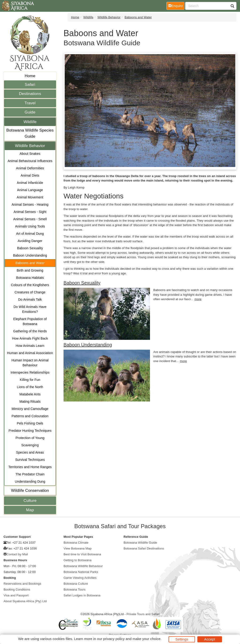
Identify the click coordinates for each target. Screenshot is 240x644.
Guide (30, 112)
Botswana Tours (75, 589)
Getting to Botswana (77, 560)
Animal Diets (30, 175)
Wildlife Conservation (30, 491)
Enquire (176, 6)
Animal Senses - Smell (30, 219)
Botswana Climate (76, 543)
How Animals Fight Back (30, 338)
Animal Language (30, 190)
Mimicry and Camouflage (30, 409)
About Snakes (30, 154)
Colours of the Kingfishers (30, 285)
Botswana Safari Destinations (144, 548)
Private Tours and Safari (143, 614)
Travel (30, 103)
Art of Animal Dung (30, 234)
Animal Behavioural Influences (30, 161)
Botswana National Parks (81, 572)
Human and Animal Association (30, 353)
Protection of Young (30, 438)
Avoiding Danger (30, 241)
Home (30, 76)
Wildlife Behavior (30, 146)
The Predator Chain (30, 474)
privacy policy (114, 639)
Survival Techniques (30, 460)
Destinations (30, 94)
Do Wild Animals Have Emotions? (30, 309)
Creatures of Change (30, 292)
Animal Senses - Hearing (30, 205)
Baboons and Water (30, 263)
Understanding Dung (30, 481)
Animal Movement (30, 197)
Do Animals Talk (30, 299)
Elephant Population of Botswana (30, 321)
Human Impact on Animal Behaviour (30, 363)
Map (30, 510)
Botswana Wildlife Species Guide (30, 133)
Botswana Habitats (30, 278)
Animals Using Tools (30, 226)
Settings (182, 639)
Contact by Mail (17, 554)
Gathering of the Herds (30, 331)
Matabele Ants (30, 394)
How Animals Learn (30, 346)
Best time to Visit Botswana (82, 554)
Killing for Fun (30, 380)
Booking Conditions (17, 589)
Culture (30, 501)
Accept (210, 639)
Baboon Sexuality (30, 248)
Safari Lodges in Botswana (82, 595)
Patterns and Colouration (30, 416)
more (198, 299)
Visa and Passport (16, 595)
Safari (30, 85)
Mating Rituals (30, 402)
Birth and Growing (30, 270)
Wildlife (30, 122)
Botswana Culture (76, 584)
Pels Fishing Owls (30, 423)
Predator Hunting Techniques (30, 431)
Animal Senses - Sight (30, 212)
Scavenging (30, 445)
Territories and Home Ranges (30, 467)
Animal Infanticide (30, 183)
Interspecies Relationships (30, 372)
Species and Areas (30, 452)
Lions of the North (30, 387)
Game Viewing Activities (80, 578)
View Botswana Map (77, 548)
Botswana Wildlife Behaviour (83, 566)
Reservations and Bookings (22, 584)
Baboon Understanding (30, 255)
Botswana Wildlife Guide (140, 543)
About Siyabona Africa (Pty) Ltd (25, 601)
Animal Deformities (30, 168)
